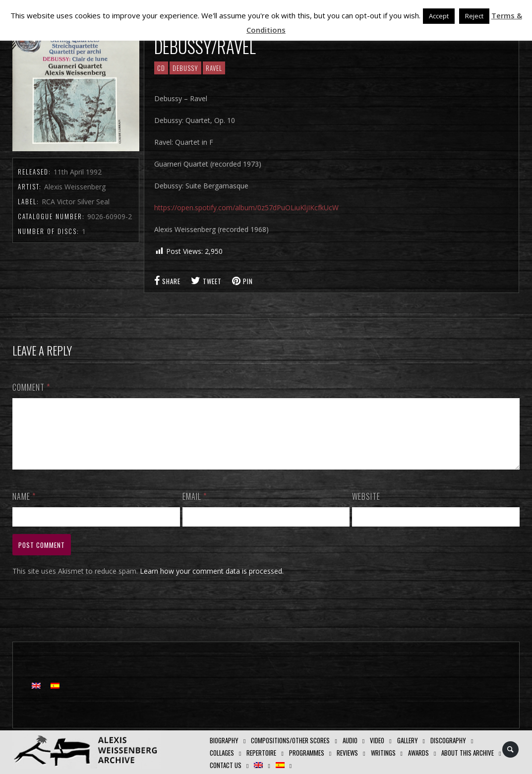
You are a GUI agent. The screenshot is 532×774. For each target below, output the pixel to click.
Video (377, 740)
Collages (222, 753)
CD (161, 68)
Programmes (307, 753)
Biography (224, 740)
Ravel (214, 68)
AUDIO (350, 740)
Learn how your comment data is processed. (212, 583)
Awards (418, 753)
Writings (383, 753)
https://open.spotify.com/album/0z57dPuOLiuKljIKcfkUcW (246, 208)
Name (24, 508)
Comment (31, 387)
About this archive (468, 753)
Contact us (226, 765)
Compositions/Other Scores (290, 740)
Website (366, 508)
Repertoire (261, 753)
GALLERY (408, 740)
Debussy (185, 68)
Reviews (347, 753)
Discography (448, 740)
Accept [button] (439, 16)
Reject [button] (474, 16)
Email (195, 508)
